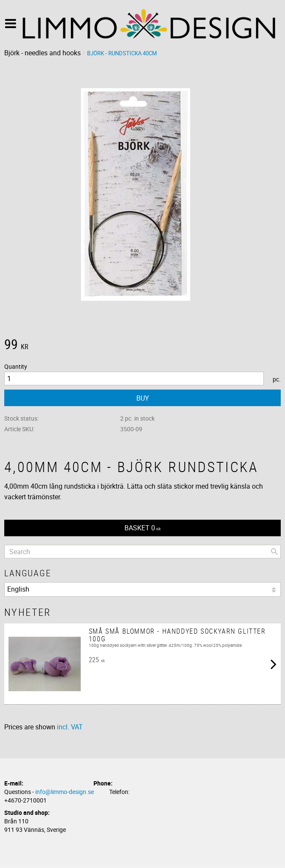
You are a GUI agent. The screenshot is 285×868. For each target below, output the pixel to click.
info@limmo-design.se (65, 792)
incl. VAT (70, 727)
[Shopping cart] (142, 528)
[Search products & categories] (142, 552)
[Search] (274, 552)
